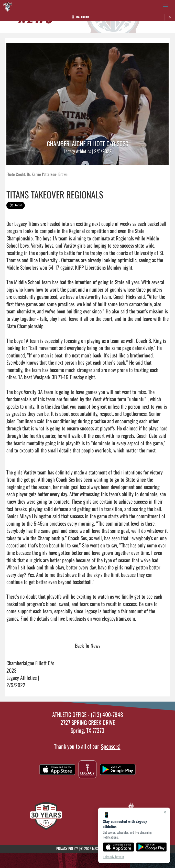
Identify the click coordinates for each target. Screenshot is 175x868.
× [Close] (165, 812)
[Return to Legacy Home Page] (8, 6)
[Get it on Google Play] (152, 847)
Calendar (82, 17)
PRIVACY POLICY (67, 848)
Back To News (88, 645)
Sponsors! (111, 746)
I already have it (113, 857)
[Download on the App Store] (118, 847)
